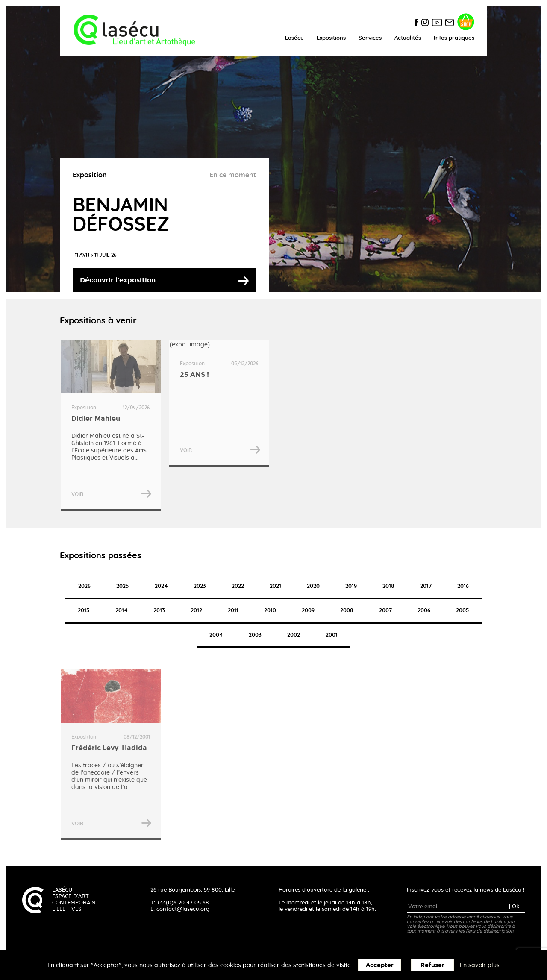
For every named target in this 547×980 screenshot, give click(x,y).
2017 (426, 586)
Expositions (331, 38)
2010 (270, 611)
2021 (275, 586)
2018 (388, 586)
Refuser (432, 965)
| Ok (514, 907)
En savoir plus (480, 965)
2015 (84, 611)
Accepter (380, 965)
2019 (351, 586)
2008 (347, 611)
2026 (84, 586)
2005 (463, 611)
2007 (385, 611)
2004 (216, 635)
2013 (159, 611)
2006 (424, 611)
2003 (255, 635)
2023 (200, 586)
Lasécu (294, 38)
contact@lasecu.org (183, 909)
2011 (233, 611)
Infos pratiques (454, 38)
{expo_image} (219, 403)
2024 (161, 586)
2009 (308, 611)
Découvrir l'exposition (118, 280)
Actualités (408, 38)
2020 (313, 586)
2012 (196, 611)
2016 (463, 586)
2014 (122, 611)
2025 (123, 586)
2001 (332, 635)
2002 (294, 635)
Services (370, 38)
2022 (238, 586)
